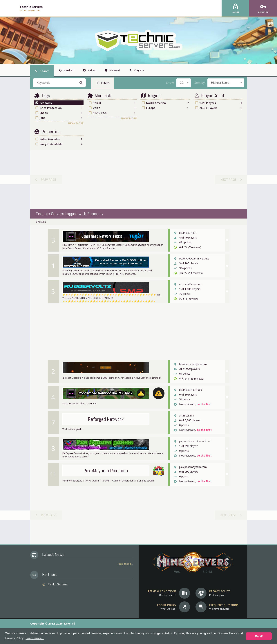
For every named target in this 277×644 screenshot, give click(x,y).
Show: (170, 83)
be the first (204, 404)
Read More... (125, 564)
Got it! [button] (259, 636)
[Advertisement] (138, 180)
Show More (76, 123)
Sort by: (200, 83)
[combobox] (184, 83)
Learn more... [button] (35, 638)
